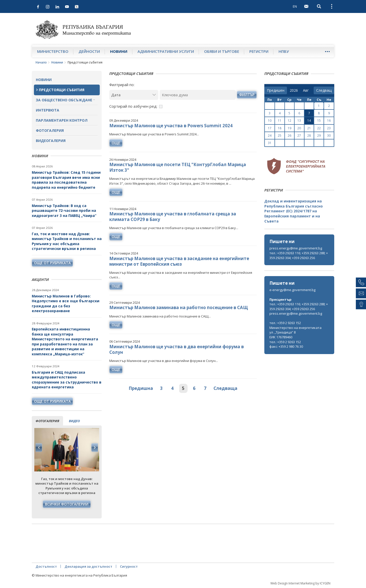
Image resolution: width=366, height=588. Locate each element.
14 (309, 121)
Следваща (225, 388)
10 (270, 121)
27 (299, 136)
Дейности (89, 51)
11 (280, 121)
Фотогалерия (50, 130)
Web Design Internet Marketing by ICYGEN (300, 583)
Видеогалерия (51, 141)
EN (295, 6)
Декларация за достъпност (88, 566)
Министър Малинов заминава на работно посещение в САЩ (179, 307)
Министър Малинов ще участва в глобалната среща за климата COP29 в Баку (173, 217)
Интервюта (48, 110)
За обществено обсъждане (64, 100)
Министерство (53, 51)
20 (299, 128)
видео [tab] (74, 421)
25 (280, 136)
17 (270, 128)
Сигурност (129, 566)
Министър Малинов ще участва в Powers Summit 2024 (171, 126)
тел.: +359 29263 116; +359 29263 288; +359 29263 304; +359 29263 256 (299, 255)
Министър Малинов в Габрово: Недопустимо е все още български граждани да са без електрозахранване (66, 304)
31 (270, 143)
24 (270, 136)
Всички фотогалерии (67, 504)
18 (280, 128)
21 (309, 128)
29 (319, 136)
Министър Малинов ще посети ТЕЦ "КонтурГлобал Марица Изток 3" (178, 167)
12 (289, 121)
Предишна (141, 388)
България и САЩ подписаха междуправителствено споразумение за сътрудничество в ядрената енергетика (67, 380)
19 (289, 128)
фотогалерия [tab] (47, 421)
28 (309, 136)
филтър (247, 95)
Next (95, 448)
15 (319, 121)
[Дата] (134, 95)
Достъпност (46, 566)
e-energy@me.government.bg (292, 290)
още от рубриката (52, 263)
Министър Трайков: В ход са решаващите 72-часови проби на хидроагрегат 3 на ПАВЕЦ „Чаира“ (65, 211)
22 (319, 128)
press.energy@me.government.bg (296, 248)
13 (299, 121)
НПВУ (284, 51)
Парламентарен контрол (62, 120)
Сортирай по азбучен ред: (133, 106)
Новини (119, 51)
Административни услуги (166, 51)
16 (329, 121)
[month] (307, 90)
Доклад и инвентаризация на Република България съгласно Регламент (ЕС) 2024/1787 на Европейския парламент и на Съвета (294, 211)
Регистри (259, 51)
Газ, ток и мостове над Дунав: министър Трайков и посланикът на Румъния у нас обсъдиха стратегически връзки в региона (67, 241)
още (116, 143)
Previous (39, 448)
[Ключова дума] (198, 95)
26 (289, 136)
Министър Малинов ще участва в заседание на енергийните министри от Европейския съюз (179, 261)
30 (329, 136)
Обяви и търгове (222, 51)
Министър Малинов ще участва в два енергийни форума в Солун (177, 349)
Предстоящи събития (62, 90)
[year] (294, 90)
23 (329, 128)
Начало (41, 62)
